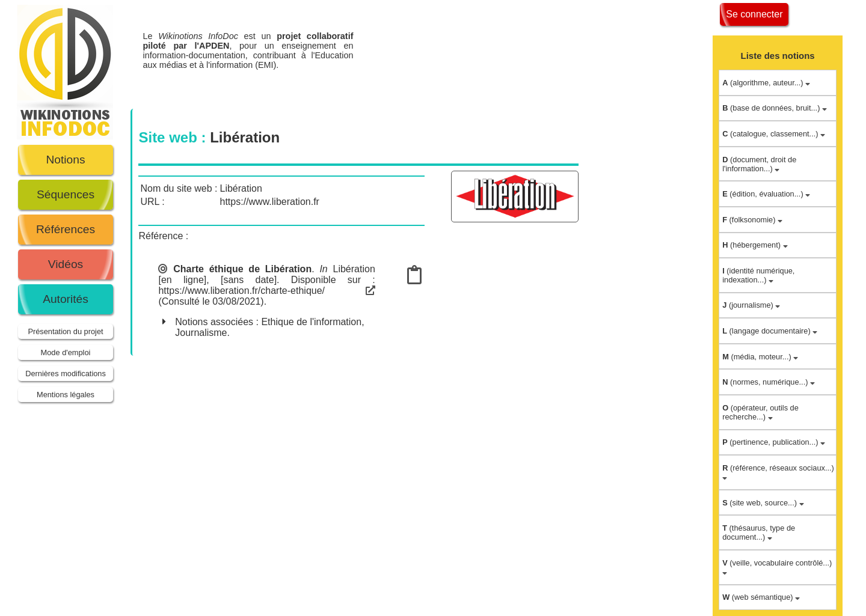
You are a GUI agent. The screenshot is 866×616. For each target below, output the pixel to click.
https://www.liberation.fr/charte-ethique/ (266, 291)
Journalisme (201, 333)
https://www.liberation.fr (270, 202)
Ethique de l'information (311, 322)
